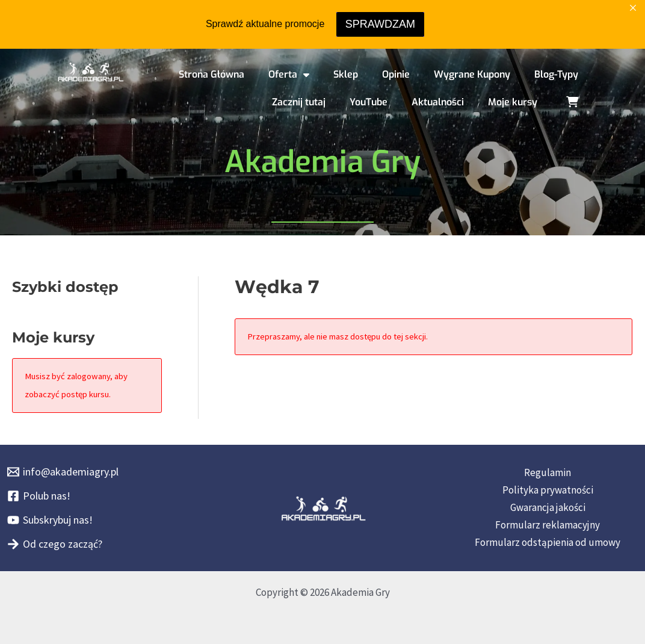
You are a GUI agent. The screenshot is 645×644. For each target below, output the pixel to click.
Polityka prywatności (548, 490)
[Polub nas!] (39, 496)
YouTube (369, 102)
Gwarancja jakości (548, 507)
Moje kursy (513, 102)
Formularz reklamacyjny (548, 525)
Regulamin (548, 472)
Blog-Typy (556, 74)
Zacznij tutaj (299, 102)
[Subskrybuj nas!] (50, 520)
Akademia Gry (322, 162)
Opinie (396, 74)
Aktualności (438, 102)
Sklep (346, 74)
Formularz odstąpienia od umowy (548, 542)
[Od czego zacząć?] (55, 544)
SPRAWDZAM (380, 24)
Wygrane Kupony (472, 74)
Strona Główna (211, 74)
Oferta (289, 75)
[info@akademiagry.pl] (63, 472)
